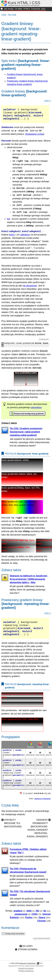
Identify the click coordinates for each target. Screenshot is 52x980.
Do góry (28, 952)
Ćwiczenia (36, 9)
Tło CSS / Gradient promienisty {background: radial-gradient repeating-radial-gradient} (26, 435)
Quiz (43, 9)
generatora (36, 410)
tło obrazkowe (30, 288)
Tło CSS (12, 15)
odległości (25, 237)
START (2, 9)
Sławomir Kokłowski (42, 805)
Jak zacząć (9, 9)
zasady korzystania (26, 975)
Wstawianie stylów (34, 137)
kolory (12, 237)
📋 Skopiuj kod (44, 342)
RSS (41, 970)
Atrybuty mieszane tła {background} (13, 829)
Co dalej (18, 9)
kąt (8, 222)
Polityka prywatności (26, 977)
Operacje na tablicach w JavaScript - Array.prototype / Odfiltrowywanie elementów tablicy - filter (29, 582)
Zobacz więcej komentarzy (42, 945)
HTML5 (27, 9)
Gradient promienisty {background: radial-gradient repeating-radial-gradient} (37, 834)
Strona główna (28, 956)
